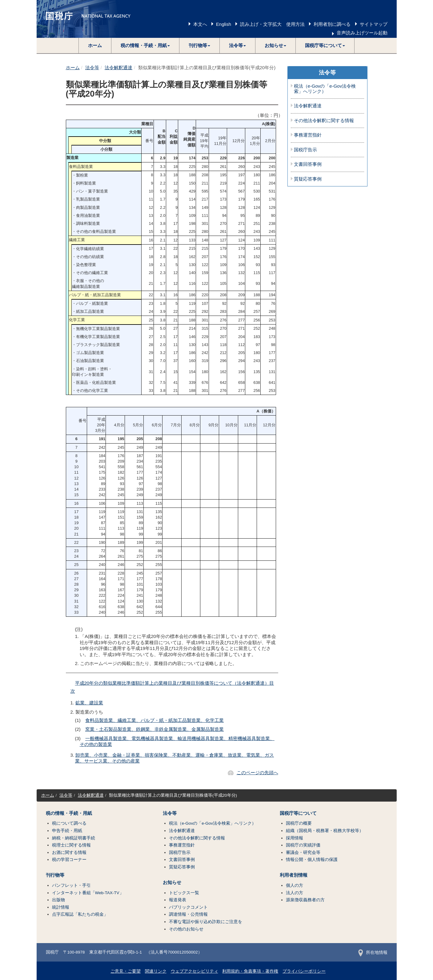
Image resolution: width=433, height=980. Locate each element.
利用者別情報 (294, 875)
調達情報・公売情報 (188, 914)
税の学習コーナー (69, 860)
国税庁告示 (305, 150)
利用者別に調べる (332, 24)
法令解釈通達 (118, 68)
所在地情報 (373, 952)
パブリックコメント (188, 907)
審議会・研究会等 (303, 853)
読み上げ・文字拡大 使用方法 (272, 24)
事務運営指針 (308, 135)
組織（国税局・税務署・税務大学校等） (325, 831)
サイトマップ (374, 24)
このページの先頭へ (257, 773)
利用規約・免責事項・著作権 (250, 971)
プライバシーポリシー (304, 971)
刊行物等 (55, 875)
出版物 (58, 900)
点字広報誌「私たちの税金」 (80, 914)
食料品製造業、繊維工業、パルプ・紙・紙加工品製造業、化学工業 (154, 720)
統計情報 (61, 907)
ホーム (95, 45)
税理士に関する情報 (71, 845)
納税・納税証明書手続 (74, 838)
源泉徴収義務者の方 (305, 900)
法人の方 (295, 893)
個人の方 (295, 885)
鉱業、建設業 (89, 703)
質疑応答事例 (308, 179)
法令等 (92, 68)
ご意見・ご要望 (126, 971)
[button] (145, 46)
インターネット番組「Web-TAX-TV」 (88, 893)
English (224, 24)
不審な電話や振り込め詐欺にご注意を (206, 922)
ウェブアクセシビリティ (194, 971)
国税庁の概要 (299, 823)
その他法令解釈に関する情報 (324, 121)
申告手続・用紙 (67, 831)
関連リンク (156, 971)
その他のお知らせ (186, 929)
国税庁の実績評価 (303, 845)
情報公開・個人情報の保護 (312, 860)
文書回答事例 (308, 164)
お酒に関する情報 (69, 853)
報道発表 (178, 900)
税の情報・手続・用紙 (69, 813)
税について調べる (69, 823)
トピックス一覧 (184, 893)
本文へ (200, 24)
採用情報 (295, 838)
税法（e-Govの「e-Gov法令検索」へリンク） (325, 89)
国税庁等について (298, 813)
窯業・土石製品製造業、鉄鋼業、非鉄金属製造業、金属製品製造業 (154, 729)
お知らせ (172, 882)
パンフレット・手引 (71, 885)
